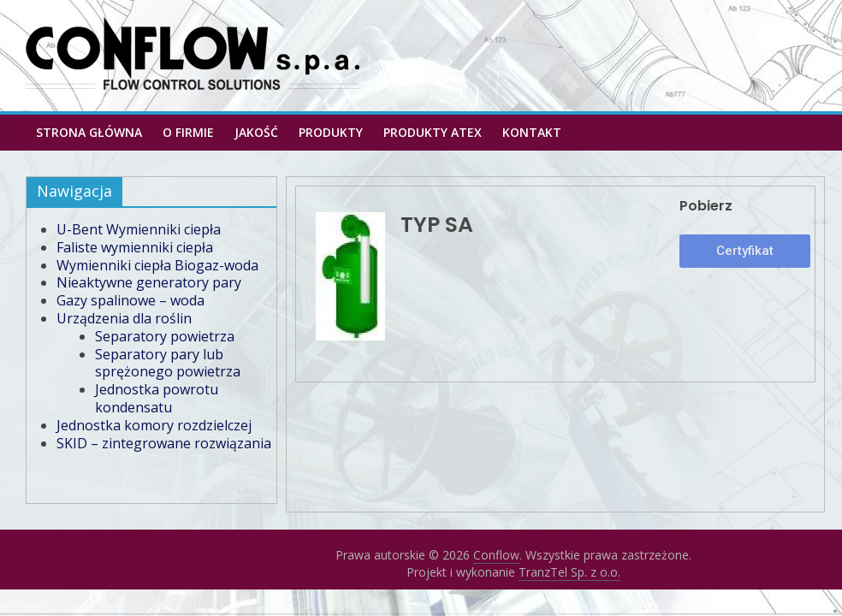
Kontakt (532, 132)
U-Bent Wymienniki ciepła (139, 229)
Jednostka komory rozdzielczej (154, 425)
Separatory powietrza (165, 336)
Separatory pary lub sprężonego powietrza (168, 363)
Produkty (331, 132)
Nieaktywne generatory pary (149, 282)
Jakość (256, 132)
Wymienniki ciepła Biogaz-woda (157, 265)
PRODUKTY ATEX (433, 132)
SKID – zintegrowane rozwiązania (164, 443)
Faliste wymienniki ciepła (135, 247)
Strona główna (89, 132)
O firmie (188, 132)
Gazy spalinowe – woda (130, 300)
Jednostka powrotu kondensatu (157, 398)
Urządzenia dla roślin (124, 318)
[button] (744, 251)
